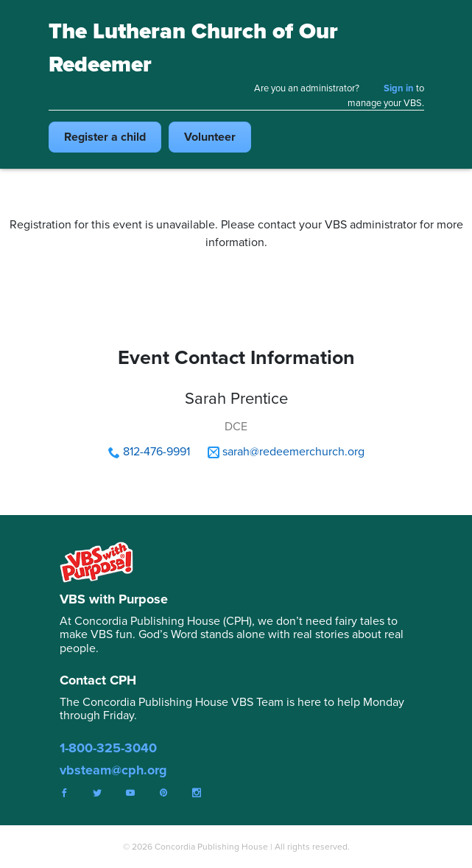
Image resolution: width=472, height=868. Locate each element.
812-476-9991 (156, 451)
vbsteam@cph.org (113, 770)
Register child (105, 137)
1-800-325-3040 (108, 748)
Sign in (399, 88)
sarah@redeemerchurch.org (293, 451)
